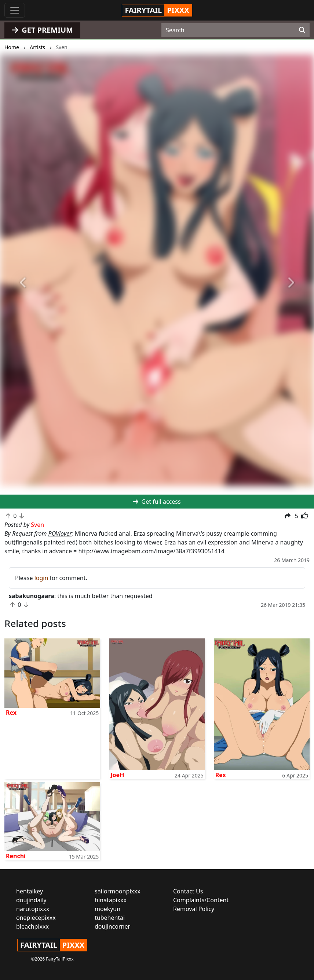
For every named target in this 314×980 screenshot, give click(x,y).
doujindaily (31, 900)
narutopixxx (33, 909)
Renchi (16, 856)
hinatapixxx (111, 900)
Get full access (157, 502)
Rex (11, 713)
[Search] (302, 30)
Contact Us (188, 891)
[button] (23, 283)
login (41, 578)
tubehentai (110, 918)
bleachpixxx (32, 926)
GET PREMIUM (42, 30)
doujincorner (112, 926)
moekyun (107, 909)
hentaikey (30, 891)
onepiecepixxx (36, 918)
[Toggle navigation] (15, 10)
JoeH (117, 775)
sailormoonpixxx (118, 891)
